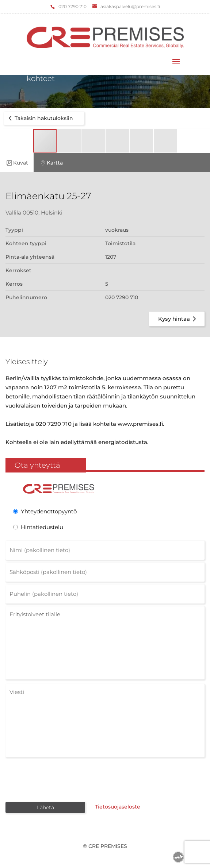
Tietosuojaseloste (118, 807)
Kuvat (17, 163)
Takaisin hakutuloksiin (39, 118)
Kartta (51, 163)
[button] (69, 141)
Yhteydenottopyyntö (49, 511)
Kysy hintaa (178, 319)
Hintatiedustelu (42, 527)
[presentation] (61, 779)
